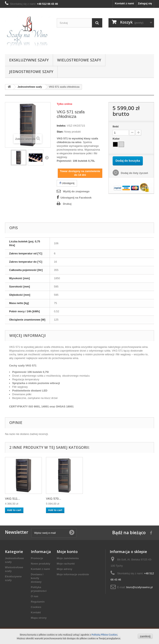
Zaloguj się (145, 3)
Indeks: (61, 126)
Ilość (116, 126)
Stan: (60, 132)
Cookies (36, 607)
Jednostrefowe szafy (31, 72)
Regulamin (38, 602)
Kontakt (36, 612)
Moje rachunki (66, 564)
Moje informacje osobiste (73, 574)
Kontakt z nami (124, 3)
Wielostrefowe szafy (79, 60)
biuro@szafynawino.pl (139, 587)
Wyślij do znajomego (76, 191)
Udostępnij (67, 183)
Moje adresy (64, 569)
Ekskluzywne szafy (29, 60)
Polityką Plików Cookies (104, 635)
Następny (47, 158)
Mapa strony (39, 618)
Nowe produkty (41, 564)
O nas (35, 596)
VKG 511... (13, 499)
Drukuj (67, 204)
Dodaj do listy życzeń (134, 173)
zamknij (145, 636)
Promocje (37, 558)
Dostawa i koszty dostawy (37, 578)
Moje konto (67, 552)
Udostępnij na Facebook (76, 198)
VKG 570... (54, 499)
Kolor (117, 139)
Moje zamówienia (68, 558)
